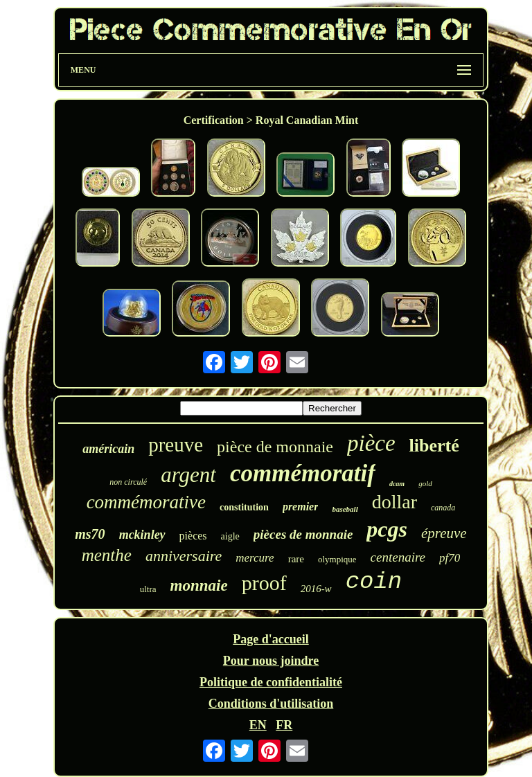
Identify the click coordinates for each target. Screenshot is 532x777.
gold (425, 483)
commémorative (146, 502)
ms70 (90, 534)
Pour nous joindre (271, 661)
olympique (337, 559)
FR (284, 725)
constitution (244, 507)
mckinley (142, 535)
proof (264, 583)
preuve (176, 445)
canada (443, 508)
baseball (345, 509)
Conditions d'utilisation (271, 704)
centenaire (398, 557)
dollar (394, 502)
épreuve (444, 533)
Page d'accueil (271, 639)
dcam (397, 484)
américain (108, 449)
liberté (434, 446)
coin (374, 582)
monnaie (199, 586)
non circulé (128, 482)
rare (296, 559)
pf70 (450, 558)
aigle (230, 536)
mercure (255, 558)
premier (301, 507)
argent (188, 475)
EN (258, 725)
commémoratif (303, 473)
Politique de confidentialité (271, 682)
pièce (371, 443)
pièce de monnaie (275, 447)
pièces (193, 536)
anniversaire (184, 556)
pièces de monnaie (303, 534)
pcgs (387, 529)
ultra (148, 589)
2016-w (316, 589)
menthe (107, 555)
